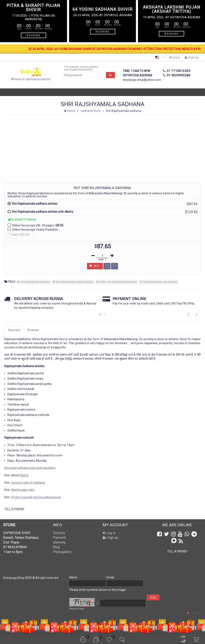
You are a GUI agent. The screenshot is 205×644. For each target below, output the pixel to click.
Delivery (59, 533)
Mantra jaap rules (23, 490)
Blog (56, 547)
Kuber (84, 67)
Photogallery (62, 552)
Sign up (192, 57)
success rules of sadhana (28, 483)
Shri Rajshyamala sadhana (35, 282)
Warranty (59, 542)
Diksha (24, 475)
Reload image (77, 609)
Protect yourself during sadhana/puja (36, 497)
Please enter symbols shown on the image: (98, 590)
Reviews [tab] (33, 330)
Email (110, 577)
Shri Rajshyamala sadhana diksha (74, 282)
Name (73, 577)
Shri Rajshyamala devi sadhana (160, 282)
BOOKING (33, 35)
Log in (175, 57)
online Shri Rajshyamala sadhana (118, 282)
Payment (59, 538)
